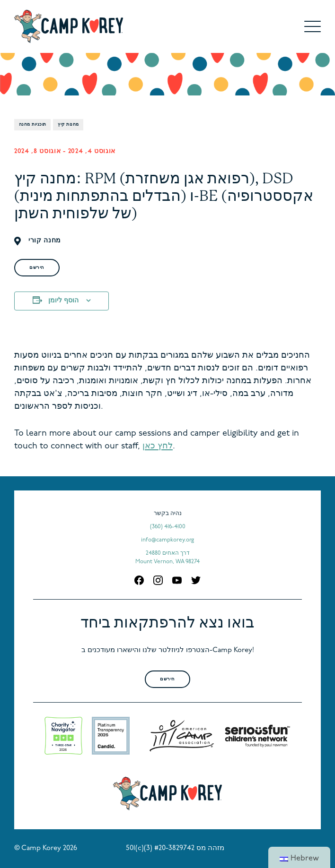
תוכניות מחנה (32, 125)
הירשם (37, 268)
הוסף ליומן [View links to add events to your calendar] (63, 301)
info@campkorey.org (167, 540)
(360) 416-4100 (168, 527)
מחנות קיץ (68, 125)
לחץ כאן (158, 446)
